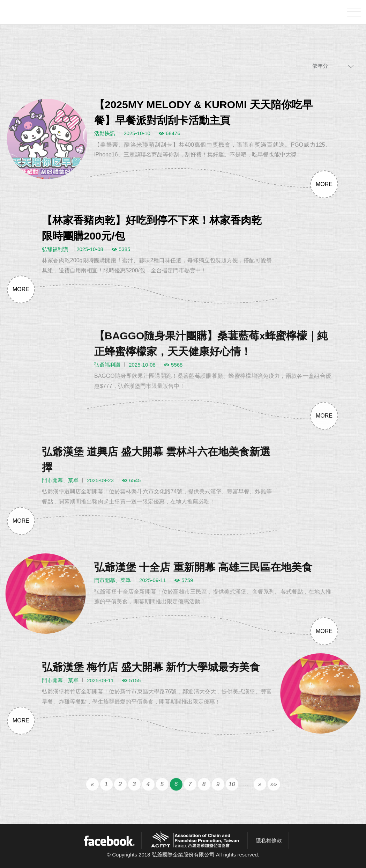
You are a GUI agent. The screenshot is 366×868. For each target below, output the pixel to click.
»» (274, 792)
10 (232, 792)
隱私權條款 (269, 841)
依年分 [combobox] (320, 66)
